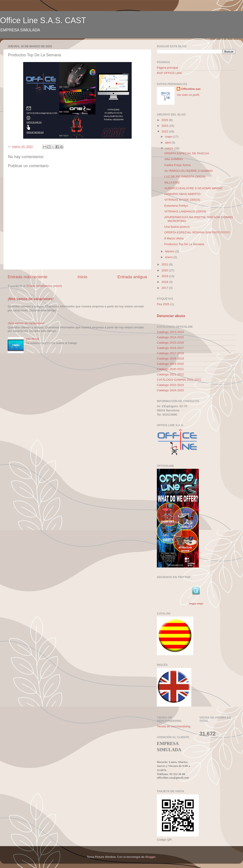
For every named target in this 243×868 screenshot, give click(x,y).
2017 (165, 288)
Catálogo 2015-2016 (170, 343)
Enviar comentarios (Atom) (44, 286)
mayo (169, 137)
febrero (170, 251)
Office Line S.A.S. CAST (43, 20)
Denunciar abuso (171, 316)
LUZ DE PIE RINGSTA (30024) (185, 177)
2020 (165, 270)
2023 (165, 126)
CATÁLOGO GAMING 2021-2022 (179, 380)
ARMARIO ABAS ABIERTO (182, 194)
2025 (165, 120)
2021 (165, 264)
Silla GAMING (174, 159)
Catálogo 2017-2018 (170, 353)
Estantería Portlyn (176, 206)
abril (168, 143)
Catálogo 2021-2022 (170, 374)
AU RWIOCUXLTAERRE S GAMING (189, 171)
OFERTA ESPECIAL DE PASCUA (187, 153)
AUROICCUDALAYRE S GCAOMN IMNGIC (194, 188)
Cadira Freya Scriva (178, 165)
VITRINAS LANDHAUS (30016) (185, 211)
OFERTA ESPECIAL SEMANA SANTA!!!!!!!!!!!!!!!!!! (197, 232)
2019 (165, 276)
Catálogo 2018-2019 (170, 358)
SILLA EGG (172, 182)
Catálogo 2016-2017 (170, 348)
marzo (170, 148)
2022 (165, 131)
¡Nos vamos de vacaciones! (31, 299)
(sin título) (32, 339)
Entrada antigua (132, 277)
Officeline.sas (191, 89)
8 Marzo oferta (174, 238)
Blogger (150, 857)
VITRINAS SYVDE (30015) (182, 200)
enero (169, 257)
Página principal (167, 68)
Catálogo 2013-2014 (170, 332)
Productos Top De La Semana (184, 244)
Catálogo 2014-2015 (170, 337)
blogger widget (196, 604)
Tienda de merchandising (174, 726)
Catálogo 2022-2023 (170, 385)
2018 (165, 282)
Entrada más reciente (28, 277)
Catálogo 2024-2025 (170, 390)
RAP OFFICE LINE (170, 73)
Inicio (82, 277)
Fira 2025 (163, 304)
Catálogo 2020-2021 (170, 369)
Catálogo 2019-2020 (170, 364)
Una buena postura (177, 227)
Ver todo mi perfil (188, 95)
